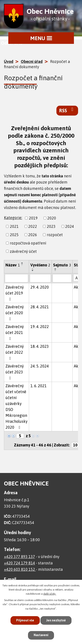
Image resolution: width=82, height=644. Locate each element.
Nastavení (41, 635)
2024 (70, 226)
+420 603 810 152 (20, 569)
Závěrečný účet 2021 (15, 332)
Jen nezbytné (56, 620)
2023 (51, 226)
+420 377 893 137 (19, 557)
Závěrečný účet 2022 (15, 352)
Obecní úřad (32, 62)
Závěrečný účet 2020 (15, 313)
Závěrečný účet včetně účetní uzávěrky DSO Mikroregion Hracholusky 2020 (17, 407)
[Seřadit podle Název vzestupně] (22, 263)
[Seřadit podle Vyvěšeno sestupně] (33, 271)
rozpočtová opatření (28, 243)
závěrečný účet (23, 251)
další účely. (50, 594)
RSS (67, 110)
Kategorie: (13, 218)
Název (13, 265)
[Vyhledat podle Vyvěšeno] (40, 278)
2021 (14, 226)
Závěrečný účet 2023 (15, 372)
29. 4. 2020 (40, 287)
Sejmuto (62, 265)
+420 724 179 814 (19, 563)
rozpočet (55, 235)
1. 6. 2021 (38, 386)
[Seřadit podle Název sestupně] (22, 265)
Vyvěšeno (40, 265)
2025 (14, 235)
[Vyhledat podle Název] (17, 278)
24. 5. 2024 (40, 366)
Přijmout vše (25, 620)
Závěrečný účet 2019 (15, 293)
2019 (33, 218)
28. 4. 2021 (40, 307)
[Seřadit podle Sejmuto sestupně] (56, 271)
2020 (52, 218)
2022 (33, 226)
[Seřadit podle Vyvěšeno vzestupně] (33, 269)
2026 (33, 235)
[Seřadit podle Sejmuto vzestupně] (56, 269)
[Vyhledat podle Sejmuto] (62, 278)
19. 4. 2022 (40, 327)
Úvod (9, 62)
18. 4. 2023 (40, 346)
